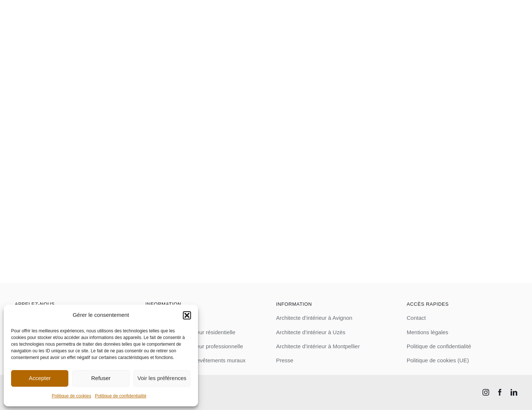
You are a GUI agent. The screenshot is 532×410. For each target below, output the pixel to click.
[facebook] (500, 392)
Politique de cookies (71, 396)
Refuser (101, 378)
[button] (187, 315)
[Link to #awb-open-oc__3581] (511, 15)
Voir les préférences (162, 378)
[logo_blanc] (67, 6)
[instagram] (486, 392)
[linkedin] (514, 392)
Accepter (40, 378)
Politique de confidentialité (121, 396)
